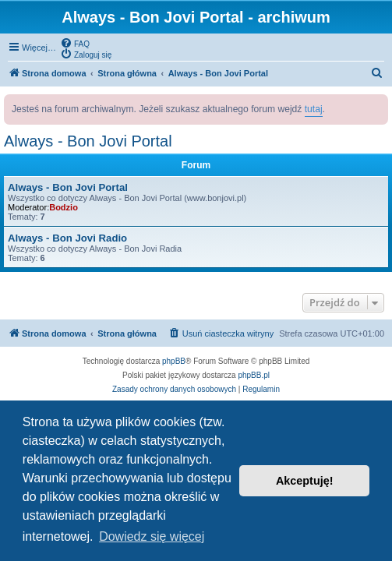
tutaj (314, 109)
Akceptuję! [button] (305, 481)
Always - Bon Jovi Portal (88, 141)
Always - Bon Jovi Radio (67, 238)
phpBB (174, 361)
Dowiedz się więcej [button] (152, 536)
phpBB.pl (254, 375)
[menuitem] (75, 43)
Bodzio (64, 207)
